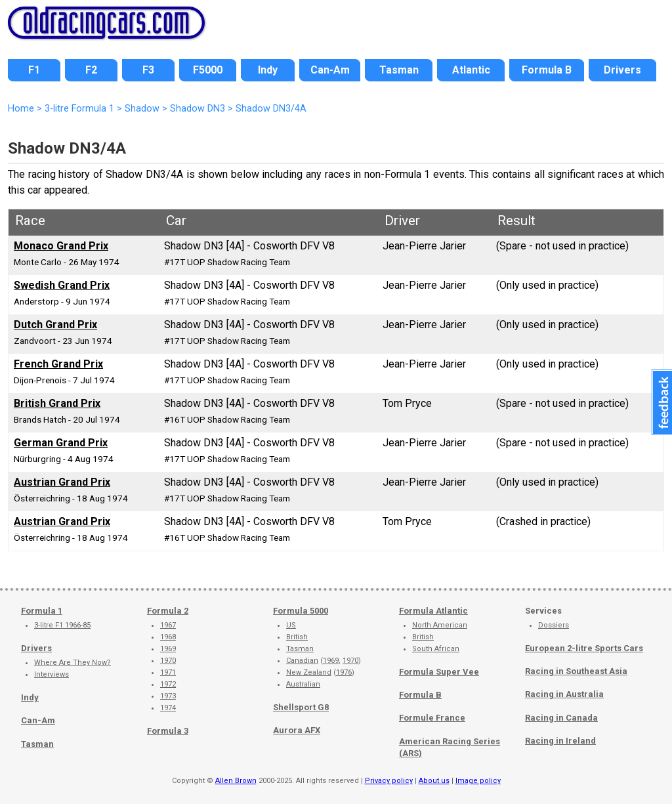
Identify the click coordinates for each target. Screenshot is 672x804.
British (297, 637)
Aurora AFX (297, 730)
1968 (168, 637)
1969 (168, 649)
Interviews (52, 674)
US (291, 625)
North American (440, 625)
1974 (168, 708)
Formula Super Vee (439, 672)
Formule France (432, 718)
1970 (168, 661)
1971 (168, 672)
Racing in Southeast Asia (576, 671)
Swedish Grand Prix (62, 285)
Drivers (36, 648)
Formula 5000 (301, 611)
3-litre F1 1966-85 (62, 625)
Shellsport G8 (301, 707)
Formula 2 (168, 611)
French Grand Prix (58, 364)
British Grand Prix (57, 403)
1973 (168, 696)
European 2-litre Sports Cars (584, 648)
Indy (30, 697)
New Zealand (309, 672)
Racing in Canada (561, 718)
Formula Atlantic (433, 611)
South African (436, 649)
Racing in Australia (564, 694)
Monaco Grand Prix (61, 246)
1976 (344, 672)
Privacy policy (389, 781)
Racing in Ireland (560, 741)
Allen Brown (236, 781)
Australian (303, 684)
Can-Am (38, 720)
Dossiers (554, 625)
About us (434, 781)
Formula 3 (168, 731)
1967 (168, 625)
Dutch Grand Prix (55, 325)
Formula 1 (42, 611)
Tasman (37, 744)
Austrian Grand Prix (62, 482)
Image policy (478, 781)
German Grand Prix (61, 443)
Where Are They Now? (73, 663)
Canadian (302, 661)
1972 (168, 684)
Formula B (420, 695)
